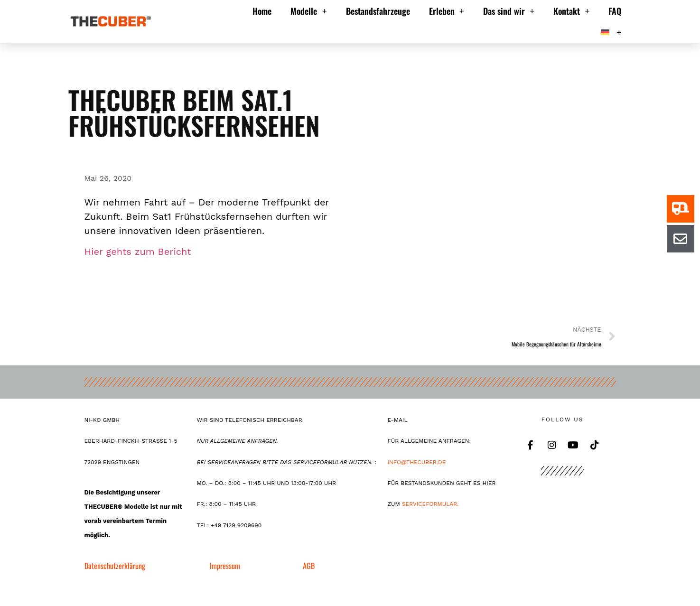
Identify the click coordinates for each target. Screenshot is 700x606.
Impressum (225, 566)
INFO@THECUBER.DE (418, 462)
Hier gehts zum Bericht (138, 252)
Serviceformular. (430, 504)
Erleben (447, 11)
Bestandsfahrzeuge (378, 11)
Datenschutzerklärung (115, 566)
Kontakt (571, 11)
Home (262, 11)
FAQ (615, 11)
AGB (309, 566)
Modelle (308, 11)
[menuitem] (611, 32)
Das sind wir (509, 11)
